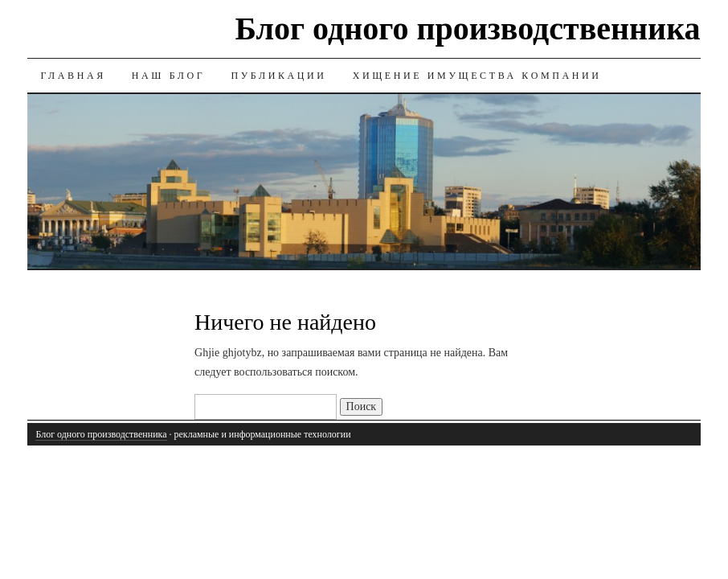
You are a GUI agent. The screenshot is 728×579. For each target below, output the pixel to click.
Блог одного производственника (468, 29)
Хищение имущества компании (477, 76)
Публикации (278, 76)
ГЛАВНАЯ (73, 76)
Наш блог (169, 76)
